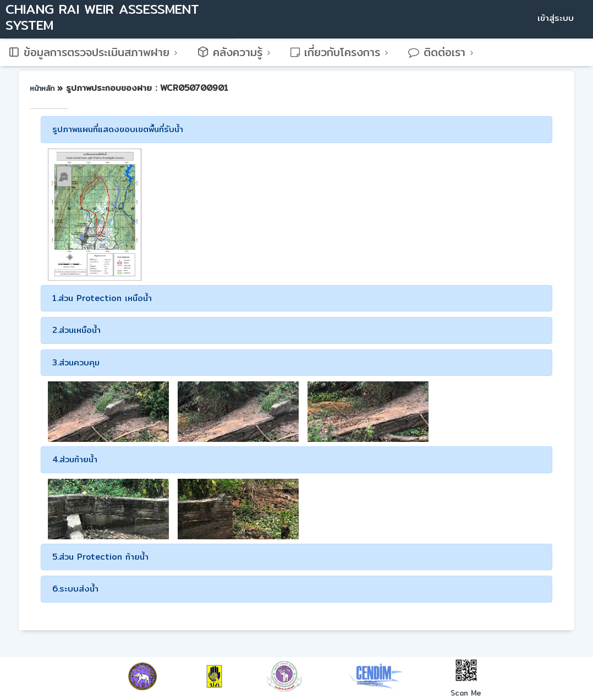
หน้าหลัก (43, 88)
